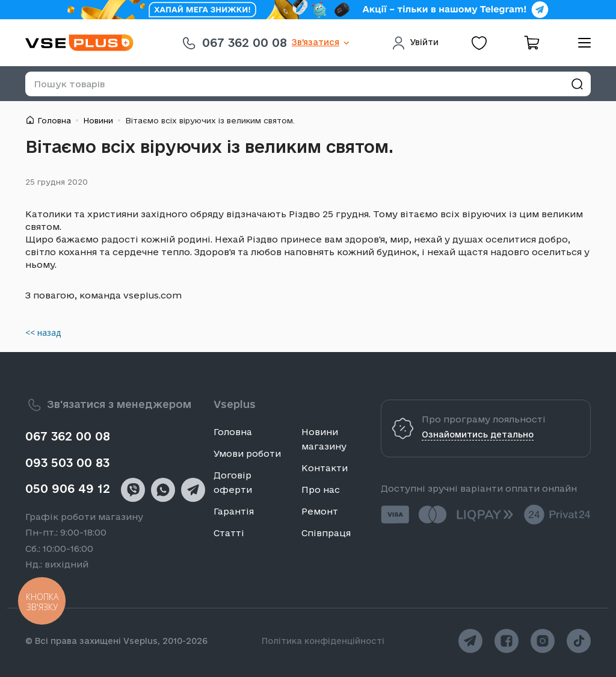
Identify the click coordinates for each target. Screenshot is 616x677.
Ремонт (320, 511)
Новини (98, 120)
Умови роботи (247, 453)
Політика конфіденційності (323, 641)
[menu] (580, 43)
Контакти (325, 468)
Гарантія (234, 511)
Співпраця (326, 533)
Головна (54, 120)
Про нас (321, 490)
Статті (229, 533)
